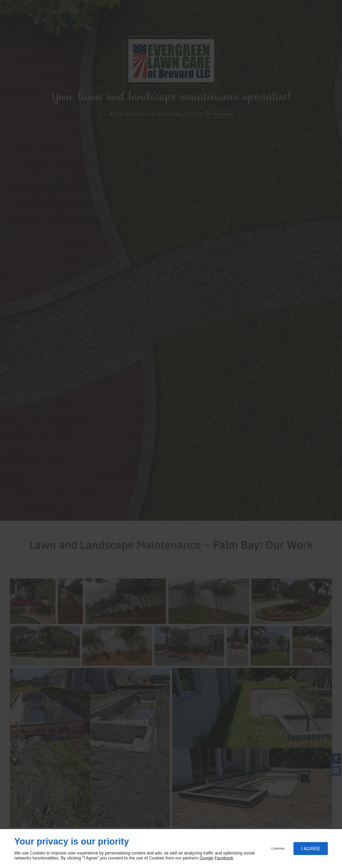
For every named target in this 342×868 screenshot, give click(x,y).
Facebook (224, 858)
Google (206, 858)
